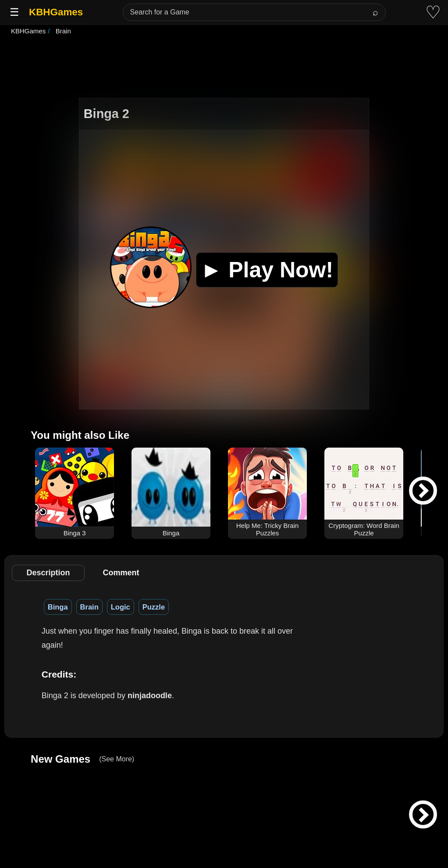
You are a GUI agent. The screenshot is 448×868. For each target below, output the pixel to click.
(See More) (117, 759)
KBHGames (56, 12)
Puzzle (154, 607)
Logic (121, 607)
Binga (58, 607)
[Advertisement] (224, 68)
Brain (89, 607)
